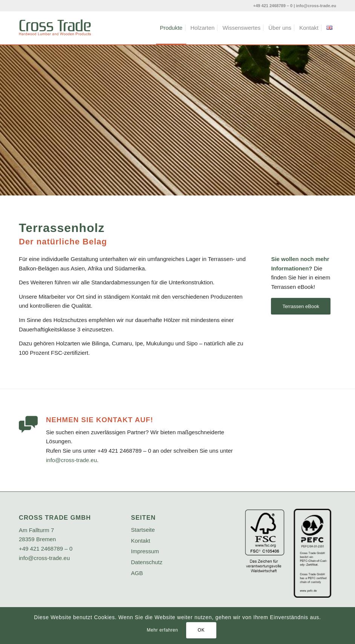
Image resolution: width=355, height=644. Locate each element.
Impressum (145, 551)
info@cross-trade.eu (316, 6)
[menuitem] (171, 28)
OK (201, 630)
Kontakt (141, 541)
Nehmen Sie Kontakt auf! (99, 420)
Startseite (143, 530)
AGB (137, 573)
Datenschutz (147, 562)
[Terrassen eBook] (301, 306)
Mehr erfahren (162, 630)
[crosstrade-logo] (55, 28)
